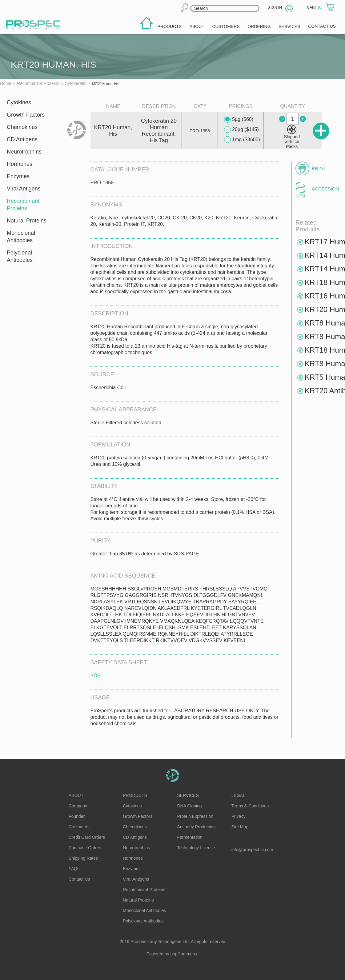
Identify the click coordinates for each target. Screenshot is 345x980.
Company (78, 806)
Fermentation (190, 837)
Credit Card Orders (87, 837)
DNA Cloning (190, 806)
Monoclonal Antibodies (21, 237)
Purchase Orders (85, 848)
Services (188, 795)
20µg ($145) (241, 130)
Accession (325, 189)
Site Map (240, 827)
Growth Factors (26, 115)
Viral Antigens (24, 189)
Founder (77, 816)
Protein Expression (195, 816)
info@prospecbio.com (252, 850)
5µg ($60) (239, 119)
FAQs (74, 869)
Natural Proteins (27, 221)
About (76, 795)
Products (135, 795)
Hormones (20, 164)
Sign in (275, 8)
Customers (79, 827)
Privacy (239, 816)
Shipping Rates (83, 858)
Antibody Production (197, 827)
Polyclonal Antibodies (20, 256)
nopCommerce (185, 954)
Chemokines (22, 127)
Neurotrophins (24, 152)
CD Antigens (22, 139)
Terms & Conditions (250, 806)
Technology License (196, 848)
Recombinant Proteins (23, 205)
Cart (315, 7)
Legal (238, 795)
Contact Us (79, 879)
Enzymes (18, 176)
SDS (96, 676)
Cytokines (19, 102)
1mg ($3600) (242, 140)
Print (319, 168)
